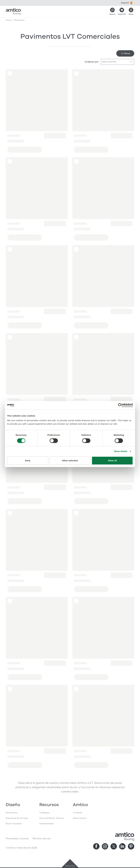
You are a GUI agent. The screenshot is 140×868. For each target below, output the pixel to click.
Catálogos (44, 813)
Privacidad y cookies (17, 839)
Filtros (125, 53)
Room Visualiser (14, 824)
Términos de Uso (41, 839)
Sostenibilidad (46, 824)
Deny (28, 460)
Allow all (112, 460)
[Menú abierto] (131, 12)
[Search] (112, 12)
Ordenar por (92, 62)
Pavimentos (12, 813)
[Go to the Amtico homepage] (13, 11)
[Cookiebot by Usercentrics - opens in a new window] (120, 405)
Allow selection (70, 460)
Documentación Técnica (51, 818)
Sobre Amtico (80, 818)
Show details (121, 451)
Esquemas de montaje (17, 818)
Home (9, 20)
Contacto (78, 813)
